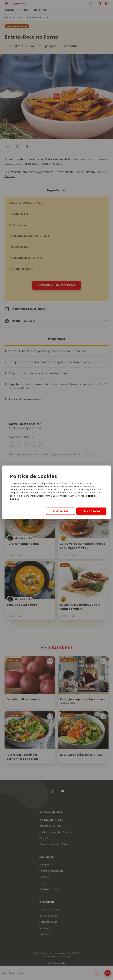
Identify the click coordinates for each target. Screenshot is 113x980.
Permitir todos (91, 511)
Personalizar (61, 511)
